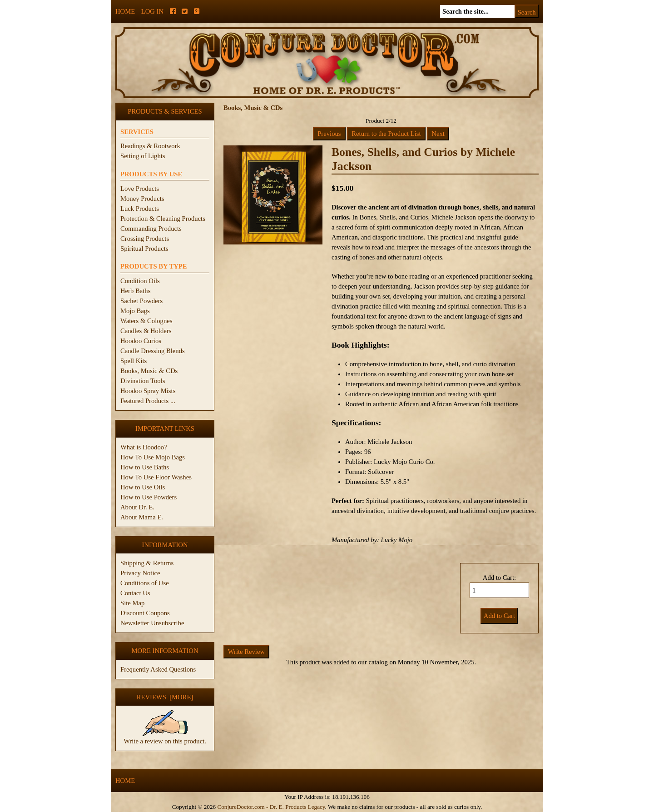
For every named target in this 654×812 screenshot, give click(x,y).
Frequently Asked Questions (158, 669)
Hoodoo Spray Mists (148, 391)
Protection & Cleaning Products (163, 219)
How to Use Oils (143, 487)
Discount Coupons (145, 613)
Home (125, 11)
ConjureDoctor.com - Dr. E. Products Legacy (271, 807)
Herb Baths (135, 291)
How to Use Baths (145, 467)
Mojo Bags (135, 311)
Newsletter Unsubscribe (152, 623)
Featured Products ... (148, 401)
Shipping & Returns (147, 563)
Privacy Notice (140, 573)
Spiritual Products (144, 249)
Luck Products (140, 209)
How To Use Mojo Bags (153, 457)
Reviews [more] (165, 697)
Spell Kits (134, 361)
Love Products (140, 189)
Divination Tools (143, 381)
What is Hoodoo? (144, 447)
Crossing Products (145, 239)
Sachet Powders (141, 301)
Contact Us (135, 593)
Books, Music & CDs (149, 371)
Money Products (142, 199)
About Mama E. (142, 517)
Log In (152, 11)
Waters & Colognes (146, 321)
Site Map (132, 603)
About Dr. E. (137, 507)
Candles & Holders (146, 331)
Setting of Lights (143, 156)
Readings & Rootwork (150, 146)
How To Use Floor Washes (156, 477)
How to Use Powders (149, 497)
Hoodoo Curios (141, 341)
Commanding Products (151, 229)
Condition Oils (140, 281)
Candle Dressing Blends (153, 351)
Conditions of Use (145, 583)
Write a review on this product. (165, 737)
